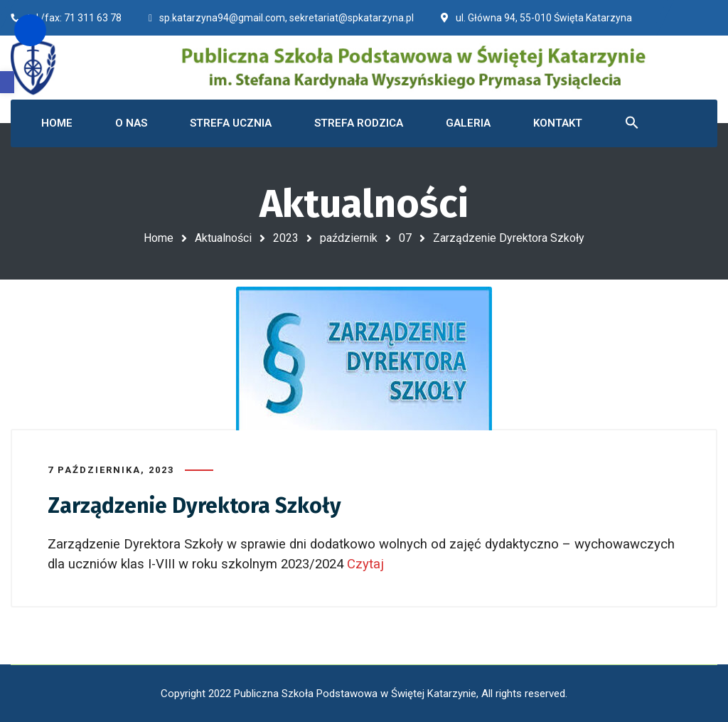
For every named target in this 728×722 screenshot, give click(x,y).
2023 (286, 238)
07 (405, 238)
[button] (7, 82)
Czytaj (367, 564)
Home (159, 238)
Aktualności (223, 238)
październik (349, 238)
